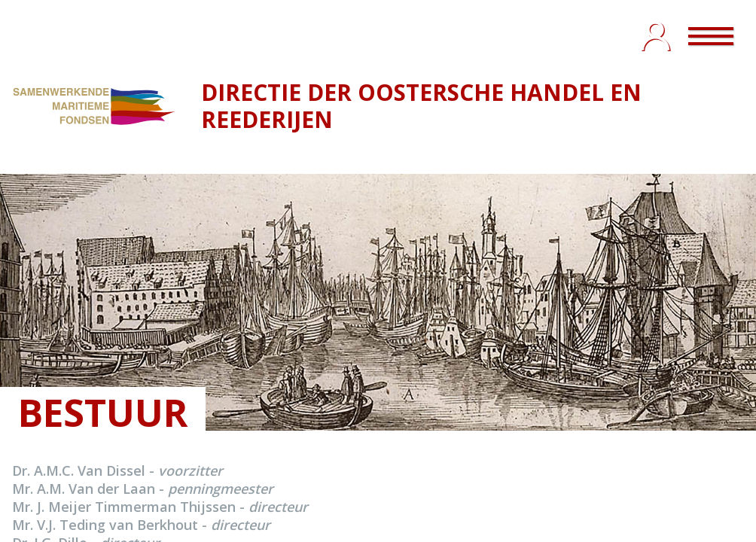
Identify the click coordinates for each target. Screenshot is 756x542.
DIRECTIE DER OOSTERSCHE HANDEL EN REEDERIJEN (421, 106)
